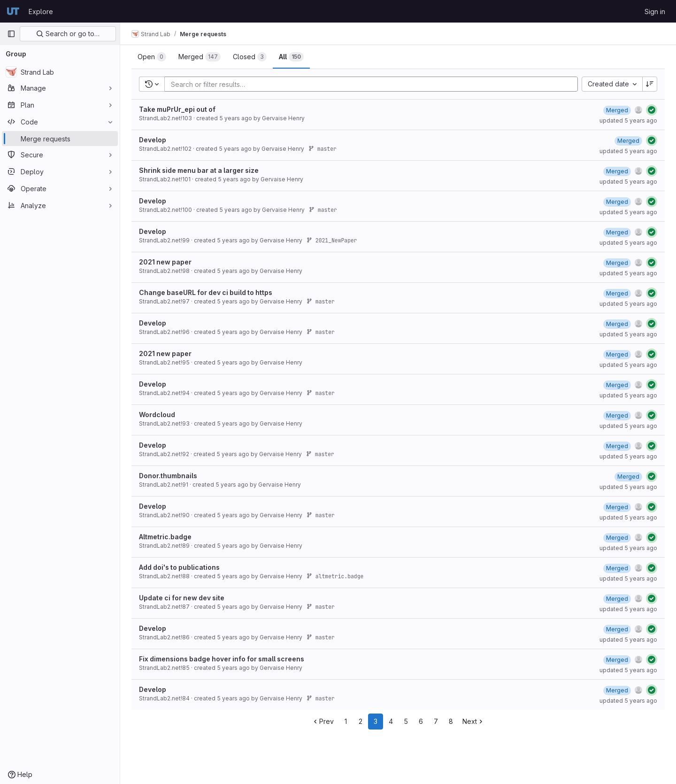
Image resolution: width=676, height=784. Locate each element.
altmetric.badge (335, 576)
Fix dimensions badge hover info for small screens (222, 659)
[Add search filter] (374, 84)
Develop (153, 140)
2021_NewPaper (332, 240)
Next (473, 721)
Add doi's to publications (179, 567)
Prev (323, 721)
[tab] (152, 57)
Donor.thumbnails (168, 476)
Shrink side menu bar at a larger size (199, 170)
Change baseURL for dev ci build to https (206, 292)
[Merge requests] (60, 139)
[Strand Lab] (60, 72)
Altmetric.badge (165, 537)
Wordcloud (157, 415)
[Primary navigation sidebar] (11, 34)
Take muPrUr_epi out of (177, 109)
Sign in (655, 12)
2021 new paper (165, 262)
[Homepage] (13, 11)
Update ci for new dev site (182, 598)
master (323, 149)
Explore (41, 12)
